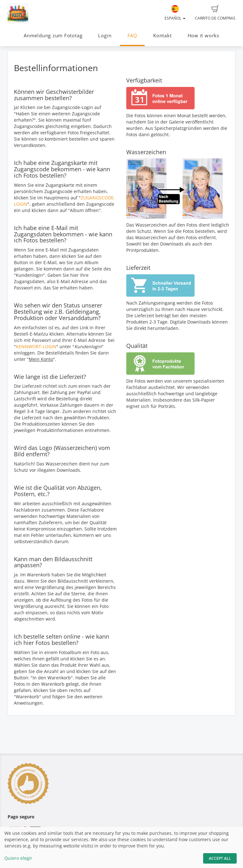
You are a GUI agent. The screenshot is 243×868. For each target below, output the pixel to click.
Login (105, 36)
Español (175, 13)
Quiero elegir (18, 858)
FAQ (132, 36)
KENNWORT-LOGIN (36, 346)
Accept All (220, 858)
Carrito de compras (215, 13)
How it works (203, 36)
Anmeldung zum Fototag (53, 36)
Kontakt (162, 36)
